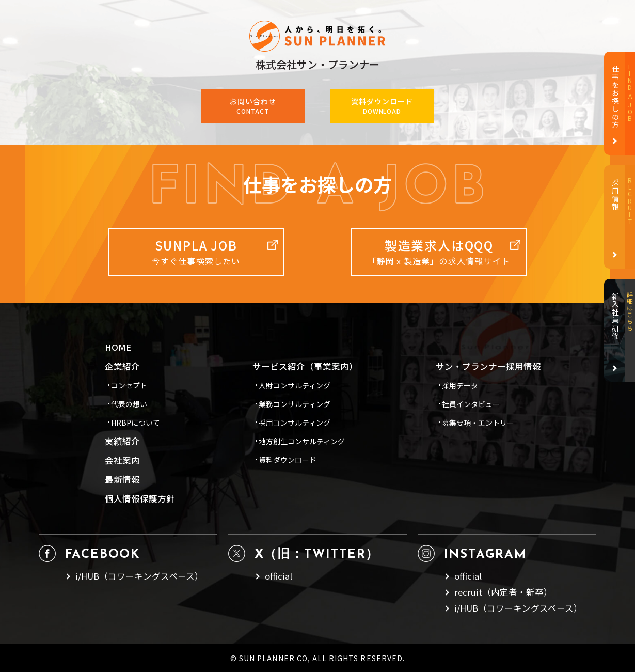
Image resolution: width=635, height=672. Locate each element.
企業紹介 (122, 366)
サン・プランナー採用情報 (488, 366)
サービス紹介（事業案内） (305, 366)
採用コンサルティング (295, 423)
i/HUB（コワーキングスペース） (139, 576)
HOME (118, 347)
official (279, 576)
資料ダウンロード (288, 460)
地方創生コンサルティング (302, 441)
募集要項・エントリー (478, 423)
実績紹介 (122, 441)
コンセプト (129, 385)
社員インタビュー (471, 404)
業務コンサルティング (295, 404)
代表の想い (129, 404)
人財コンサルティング (295, 385)
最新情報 (122, 480)
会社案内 (122, 460)
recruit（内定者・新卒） (503, 592)
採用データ (460, 385)
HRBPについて (136, 423)
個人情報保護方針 (140, 499)
